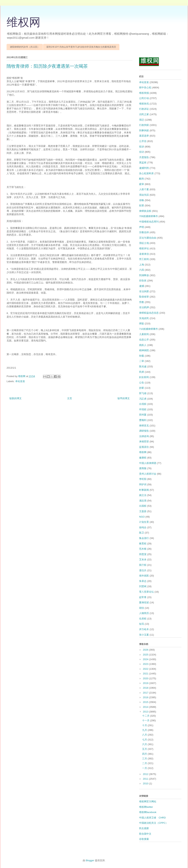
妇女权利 (144, 377)
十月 (145, 725)
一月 (145, 768)
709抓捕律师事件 (149, 216)
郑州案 (143, 415)
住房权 (143, 619)
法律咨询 (144, 436)
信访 (142, 152)
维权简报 (144, 93)
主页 (70, 398)
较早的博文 (124, 398)
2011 (146, 779)
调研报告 (144, 431)
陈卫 (142, 533)
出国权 (143, 506)
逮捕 (142, 286)
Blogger (90, 860)
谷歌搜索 (144, 839)
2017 (146, 693)
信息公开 (144, 340)
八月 (145, 735)
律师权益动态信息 (149, 313)
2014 (146, 707)
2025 (146, 655)
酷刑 (142, 179)
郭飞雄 (143, 393)
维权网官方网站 (148, 801)
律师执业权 (145, 211)
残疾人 (143, 345)
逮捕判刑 (144, 168)
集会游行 (144, 538)
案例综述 (144, 602)
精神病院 (144, 350)
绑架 (142, 324)
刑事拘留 (144, 130)
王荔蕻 (143, 511)
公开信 (143, 141)
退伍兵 (143, 570)
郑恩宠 (143, 554)
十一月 (146, 720)
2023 (146, 664)
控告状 (143, 281)
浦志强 (143, 501)
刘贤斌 (143, 586)
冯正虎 (143, 399)
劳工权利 (144, 259)
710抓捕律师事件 (149, 329)
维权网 (23, 22)
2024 (146, 659)
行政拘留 (144, 125)
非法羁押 (144, 307)
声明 (142, 227)
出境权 (143, 404)
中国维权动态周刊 (149, 222)
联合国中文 (145, 834)
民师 (142, 372)
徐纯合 (143, 527)
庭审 (142, 184)
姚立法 (143, 495)
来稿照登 (144, 442)
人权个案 (144, 189)
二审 (142, 361)
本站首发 (20, 381)
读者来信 (144, 254)
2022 (146, 669)
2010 (146, 783)
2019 (146, 683)
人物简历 (144, 613)
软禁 (142, 206)
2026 (146, 650)
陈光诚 (143, 366)
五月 (145, 749)
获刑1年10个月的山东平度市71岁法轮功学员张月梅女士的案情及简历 (81, 47)
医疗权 (143, 565)
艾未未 (143, 560)
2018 (146, 688)
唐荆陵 (143, 468)
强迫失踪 (144, 195)
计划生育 (144, 522)
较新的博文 (16, 398)
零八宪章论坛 (146, 592)
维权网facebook (148, 812)
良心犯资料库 (146, 173)
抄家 (142, 388)
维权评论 (144, 248)
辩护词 (143, 484)
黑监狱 (143, 163)
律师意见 (144, 426)
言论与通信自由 (148, 238)
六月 (145, 744)
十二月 (146, 716)
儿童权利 (144, 334)
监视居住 (144, 447)
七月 (145, 740)
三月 (145, 759)
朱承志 (143, 581)
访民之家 (144, 114)
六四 (142, 270)
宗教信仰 (144, 232)
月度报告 (144, 157)
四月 (145, 754)
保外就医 (144, 576)
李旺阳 (143, 479)
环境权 (143, 409)
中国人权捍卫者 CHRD (152, 818)
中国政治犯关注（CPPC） (154, 823)
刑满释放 (144, 275)
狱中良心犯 (145, 88)
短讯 (142, 624)
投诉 (142, 147)
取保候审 (144, 297)
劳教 (142, 302)
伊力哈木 (144, 629)
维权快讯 (144, 104)
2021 (146, 674)
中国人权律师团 (148, 463)
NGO (142, 517)
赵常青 (143, 597)
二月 (145, 763)
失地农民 (144, 318)
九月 (145, 730)
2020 (146, 678)
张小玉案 (144, 635)
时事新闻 (144, 490)
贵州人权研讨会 (148, 474)
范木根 (143, 549)
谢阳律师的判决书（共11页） (25, 47)
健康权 (143, 458)
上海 (142, 265)
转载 (142, 356)
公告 (142, 383)
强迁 (142, 120)
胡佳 (142, 608)
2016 (146, 697)
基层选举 (144, 136)
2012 (146, 774)
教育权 (143, 544)
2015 (146, 702)
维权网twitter (146, 807)
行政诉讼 (144, 109)
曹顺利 (143, 420)
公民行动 (144, 98)
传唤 (142, 200)
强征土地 (144, 243)
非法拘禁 (144, 291)
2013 (146, 712)
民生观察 (144, 828)
